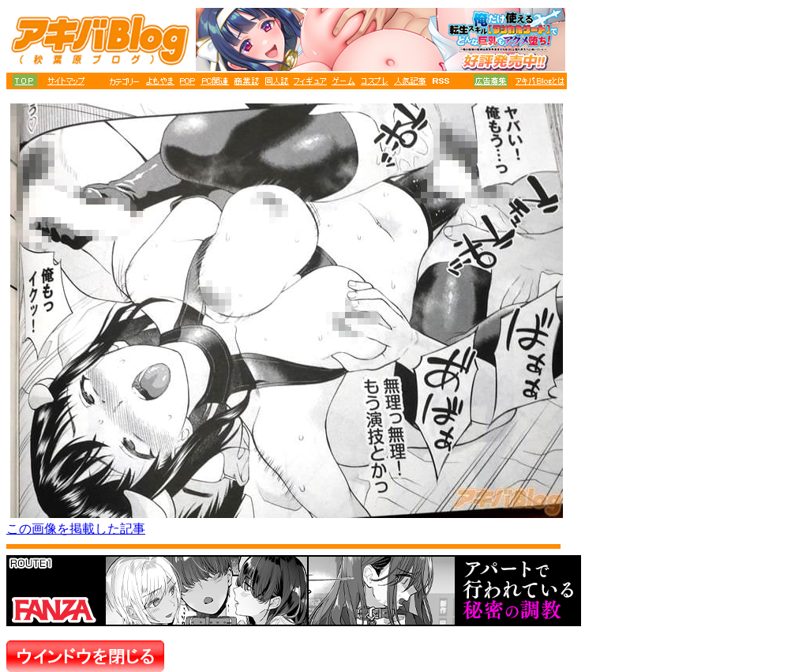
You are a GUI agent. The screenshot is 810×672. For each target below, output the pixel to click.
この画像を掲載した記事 (76, 529)
